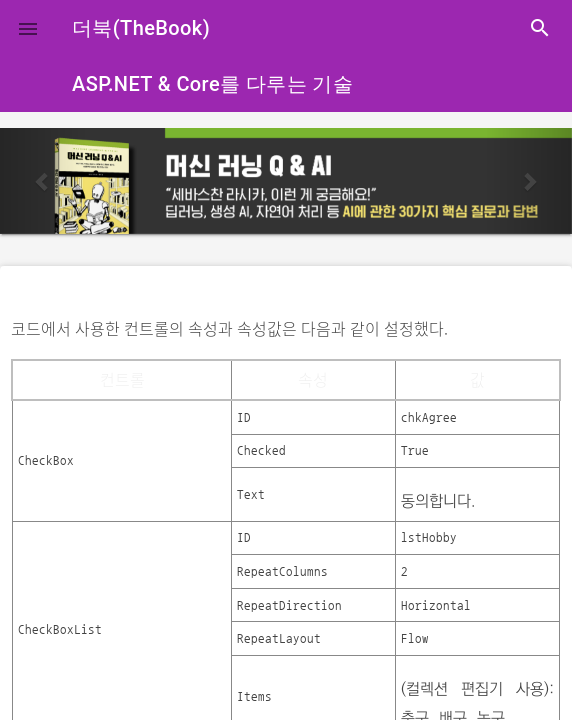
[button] (28, 28)
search (540, 28)
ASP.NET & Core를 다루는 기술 (212, 84)
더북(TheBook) (141, 28)
